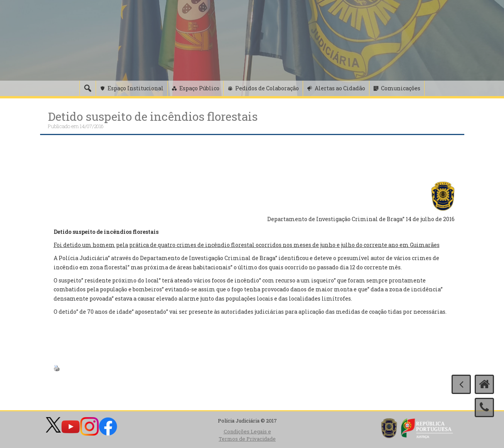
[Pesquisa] (88, 88)
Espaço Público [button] (199, 88)
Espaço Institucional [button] (136, 88)
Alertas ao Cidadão (340, 88)
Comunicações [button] (401, 88)
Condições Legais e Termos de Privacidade (247, 435)
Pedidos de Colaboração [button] (267, 88)
